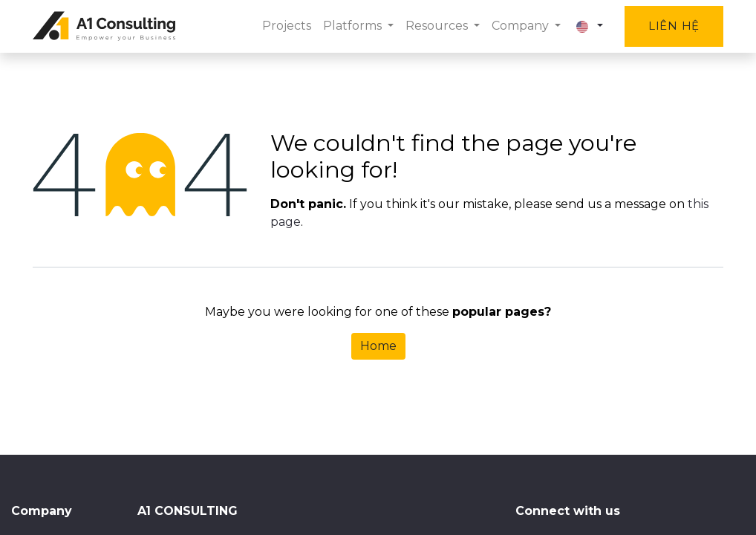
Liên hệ (674, 26)
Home (378, 346)
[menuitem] (287, 26)
